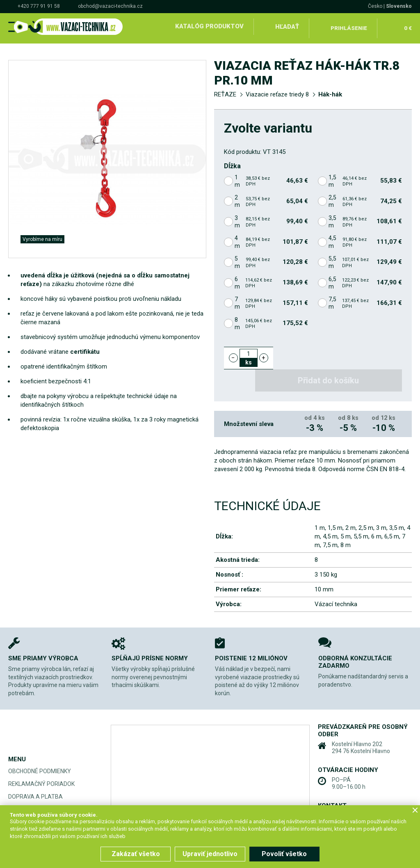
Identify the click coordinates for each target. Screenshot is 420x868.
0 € (407, 26)
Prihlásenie (349, 26)
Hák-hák (330, 91)
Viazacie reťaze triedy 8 (277, 91)
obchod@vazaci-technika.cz (110, 6)
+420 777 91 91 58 (39, 6)
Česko (375, 6)
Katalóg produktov (208, 26)
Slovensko (399, 6)
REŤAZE (225, 91)
